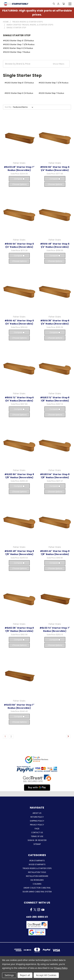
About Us (37, 813)
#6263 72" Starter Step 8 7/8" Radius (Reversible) (55, 399)
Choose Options (19, 184)
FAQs (37, 829)
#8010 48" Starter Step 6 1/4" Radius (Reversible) (55, 245)
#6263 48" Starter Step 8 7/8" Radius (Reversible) (19, 553)
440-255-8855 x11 (37, 917)
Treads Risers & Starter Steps (37, 868)
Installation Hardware (37, 876)
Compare (19, 179)
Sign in (31, 840)
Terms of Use (37, 836)
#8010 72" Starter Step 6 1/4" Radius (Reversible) (19, 399)
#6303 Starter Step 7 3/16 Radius (19, 44)
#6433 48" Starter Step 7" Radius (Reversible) (19, 169)
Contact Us (37, 832)
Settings (9, 975)
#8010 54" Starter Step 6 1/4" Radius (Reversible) (19, 245)
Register (42, 840)
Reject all (25, 975)
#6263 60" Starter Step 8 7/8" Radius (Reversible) (19, 476)
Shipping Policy (37, 821)
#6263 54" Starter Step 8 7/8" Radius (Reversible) (55, 476)
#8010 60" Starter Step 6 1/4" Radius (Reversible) (55, 169)
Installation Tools (37, 872)
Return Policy (37, 817)
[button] (36, 64)
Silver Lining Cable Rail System (37, 892)
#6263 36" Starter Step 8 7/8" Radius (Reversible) (19, 629)
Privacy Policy (37, 825)
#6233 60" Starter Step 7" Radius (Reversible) (19, 706)
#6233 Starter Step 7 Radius (17, 52)
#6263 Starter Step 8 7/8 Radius (18, 41)
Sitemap (37, 844)
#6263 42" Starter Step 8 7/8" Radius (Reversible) (55, 553)
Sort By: (8, 107)
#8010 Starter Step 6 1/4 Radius (18, 48)
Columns (37, 884)
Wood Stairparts (37, 864)
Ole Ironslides (37, 880)
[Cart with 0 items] (64, 4)
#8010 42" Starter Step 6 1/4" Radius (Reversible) (19, 322)
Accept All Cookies (46, 975)
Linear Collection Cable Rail (37, 888)
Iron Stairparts (37, 861)
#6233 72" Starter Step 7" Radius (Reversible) (55, 629)
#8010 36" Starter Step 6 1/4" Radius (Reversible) (55, 322)
